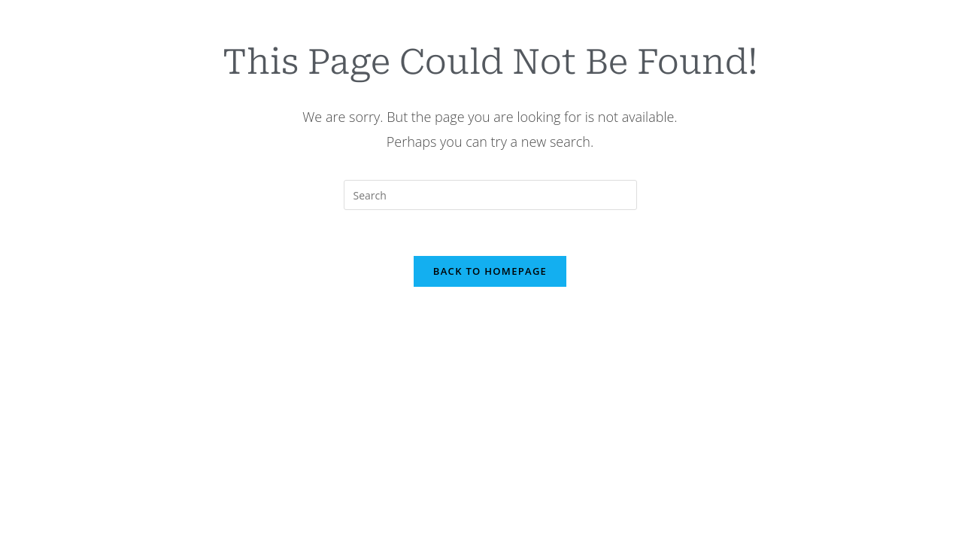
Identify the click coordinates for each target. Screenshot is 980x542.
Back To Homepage (490, 271)
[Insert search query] (490, 195)
